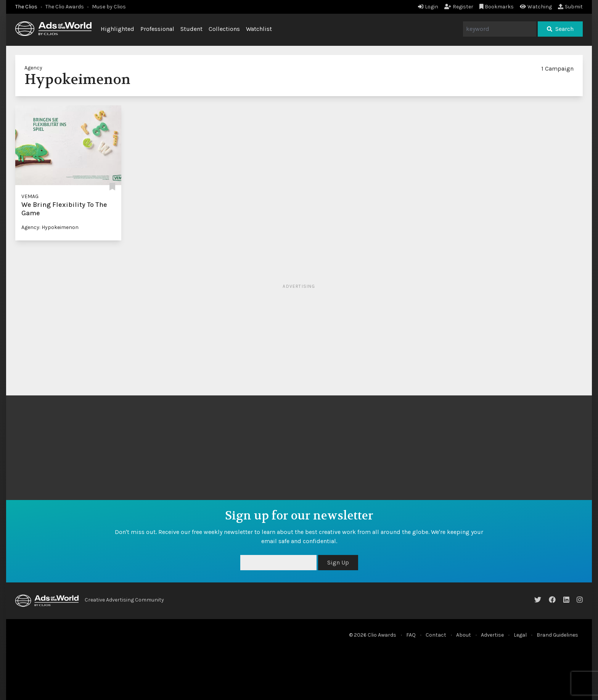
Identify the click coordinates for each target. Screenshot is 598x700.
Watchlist (259, 29)
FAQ (411, 635)
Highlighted (117, 29)
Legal (520, 635)
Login (428, 7)
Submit (570, 7)
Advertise (492, 635)
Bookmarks (497, 7)
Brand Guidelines (557, 635)
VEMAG (30, 196)
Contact (436, 635)
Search (560, 29)
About (464, 635)
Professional (157, 29)
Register (459, 7)
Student (191, 29)
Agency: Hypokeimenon (50, 227)
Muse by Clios (109, 7)
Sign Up (338, 562)
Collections (224, 29)
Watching (536, 7)
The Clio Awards (65, 7)
